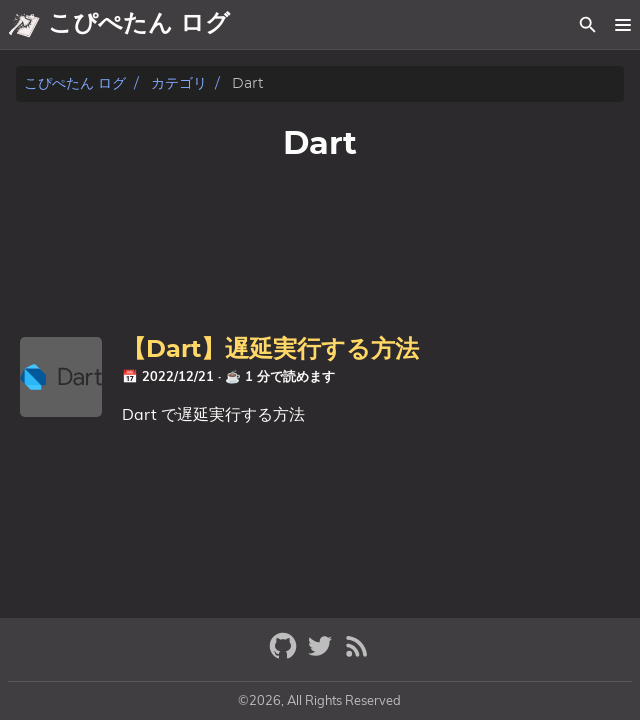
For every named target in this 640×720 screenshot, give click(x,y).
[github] (285, 654)
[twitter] (322, 654)
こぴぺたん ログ (75, 83)
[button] (622, 25)
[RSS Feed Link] (357, 654)
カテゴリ (179, 83)
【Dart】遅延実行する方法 (270, 350)
